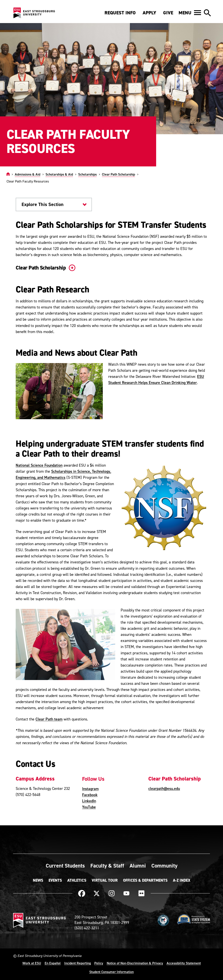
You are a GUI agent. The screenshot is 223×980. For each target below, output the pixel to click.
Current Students (65, 866)
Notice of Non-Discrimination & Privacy (135, 963)
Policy (99, 963)
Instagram (90, 789)
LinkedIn (89, 801)
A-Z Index (182, 880)
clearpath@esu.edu (164, 788)
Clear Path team (49, 719)
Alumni (138, 866)
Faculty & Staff (107, 866)
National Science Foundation (39, 465)
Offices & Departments (145, 880)
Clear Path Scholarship (118, 174)
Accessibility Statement (184, 963)
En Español (53, 963)
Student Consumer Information (111, 972)
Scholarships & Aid (59, 174)
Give (168, 13)
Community (164, 866)
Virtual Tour (105, 880)
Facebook (90, 795)
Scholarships (87, 174)
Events (55, 880)
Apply (149, 13)
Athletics (77, 880)
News (38, 880)
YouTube (89, 807)
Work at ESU (32, 963)
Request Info (120, 13)
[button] (190, 13)
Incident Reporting (78, 963)
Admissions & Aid (28, 174)
